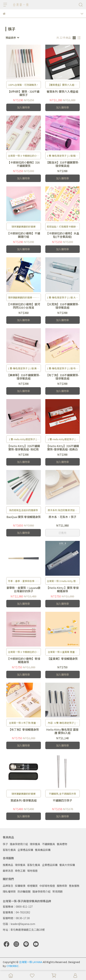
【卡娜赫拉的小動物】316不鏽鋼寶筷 (23, 164)
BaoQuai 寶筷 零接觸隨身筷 (24, 517)
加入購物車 (23, 107)
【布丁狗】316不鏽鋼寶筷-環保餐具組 (63, 377)
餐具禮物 (62, 844)
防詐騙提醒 (24, 891)
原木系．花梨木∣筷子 (63, 517)
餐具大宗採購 (67, 865)
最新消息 (8, 871)
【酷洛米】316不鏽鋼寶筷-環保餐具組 (63, 164)
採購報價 (20, 886)
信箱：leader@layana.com (19, 924)
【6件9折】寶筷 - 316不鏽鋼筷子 (23, 93)
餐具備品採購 (43, 850)
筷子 (5, 844)
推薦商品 (8, 865)
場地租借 (32, 871)
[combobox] (12, 38)
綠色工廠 (20, 871)
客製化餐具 (9, 850)
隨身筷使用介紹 (19, 844)
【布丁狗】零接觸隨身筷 (24, 730)
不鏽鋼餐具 (48, 844)
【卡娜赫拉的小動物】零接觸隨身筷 (23, 660)
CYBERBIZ (12, 966)
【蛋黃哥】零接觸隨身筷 (62, 659)
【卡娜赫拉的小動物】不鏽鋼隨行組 (23, 235)
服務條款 (62, 886)
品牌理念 (8, 886)
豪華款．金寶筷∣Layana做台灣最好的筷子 (23, 589)
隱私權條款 (9, 891)
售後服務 (74, 886)
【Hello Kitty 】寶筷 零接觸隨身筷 (62, 589)
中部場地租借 (47, 886)
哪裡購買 (32, 886)
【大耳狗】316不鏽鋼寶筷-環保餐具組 (63, 306)
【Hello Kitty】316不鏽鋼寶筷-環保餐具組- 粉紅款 (23, 448)
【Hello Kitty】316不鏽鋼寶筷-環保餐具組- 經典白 (63, 448)
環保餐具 (35, 844)
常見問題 (58, 891)
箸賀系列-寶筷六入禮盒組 (62, 92)
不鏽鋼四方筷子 (62, 801)
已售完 (63, 533)
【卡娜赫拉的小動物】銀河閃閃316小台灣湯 (23, 306)
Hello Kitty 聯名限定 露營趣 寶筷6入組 (62, 731)
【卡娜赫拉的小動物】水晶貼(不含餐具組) (63, 235)
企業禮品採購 (25, 850)
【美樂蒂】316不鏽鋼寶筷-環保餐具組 (23, 377)
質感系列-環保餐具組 (24, 801)
